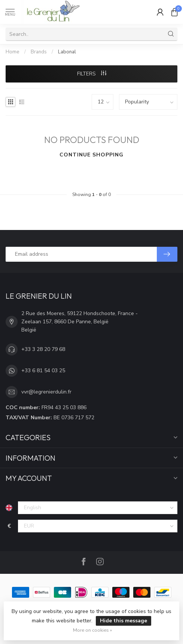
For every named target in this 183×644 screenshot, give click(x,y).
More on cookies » (92, 630)
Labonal (67, 52)
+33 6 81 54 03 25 (43, 371)
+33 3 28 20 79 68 (43, 349)
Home (13, 52)
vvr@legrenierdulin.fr (46, 392)
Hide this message (123, 621)
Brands (39, 52)
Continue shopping (91, 155)
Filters (92, 74)
